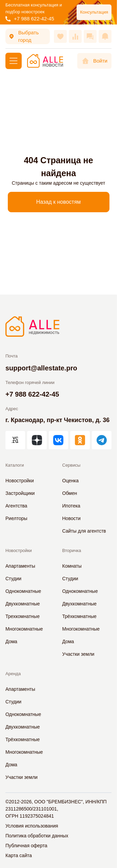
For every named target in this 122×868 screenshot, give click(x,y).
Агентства (16, 506)
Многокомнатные (24, 629)
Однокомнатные (23, 591)
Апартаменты (20, 566)
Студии (13, 579)
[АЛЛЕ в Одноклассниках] (80, 440)
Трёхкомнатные (79, 616)
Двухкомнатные (23, 604)
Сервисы (72, 465)
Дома (11, 641)
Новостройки (20, 481)
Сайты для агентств (84, 531)
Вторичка (72, 550)
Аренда (13, 674)
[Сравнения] (75, 36)
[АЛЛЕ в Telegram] (102, 440)
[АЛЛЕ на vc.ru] (15, 440)
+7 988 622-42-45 (30, 19)
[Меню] (14, 61)
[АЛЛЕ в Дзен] (37, 440)
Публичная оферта (26, 846)
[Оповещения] (105, 36)
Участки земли (78, 654)
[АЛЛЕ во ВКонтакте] (59, 440)
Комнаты (72, 566)
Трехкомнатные (23, 616)
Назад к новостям (59, 202)
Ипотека (71, 506)
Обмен (70, 493)
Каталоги (15, 465)
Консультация (94, 12)
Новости (72, 518)
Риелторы (16, 518)
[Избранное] (60, 36)
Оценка (71, 481)
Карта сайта (19, 855)
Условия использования (32, 826)
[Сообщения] (90, 36)
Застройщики (20, 493)
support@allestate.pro (41, 368)
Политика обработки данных (37, 836)
